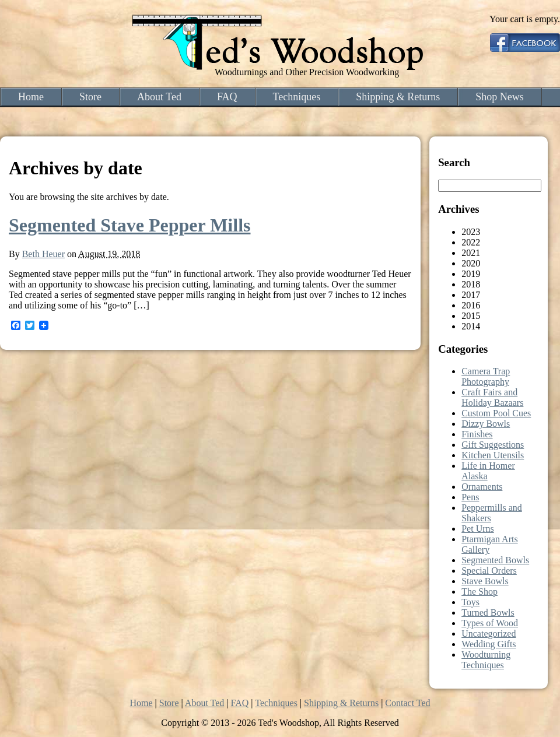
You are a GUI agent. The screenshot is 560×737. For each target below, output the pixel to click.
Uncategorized (489, 634)
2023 (471, 232)
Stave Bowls (485, 581)
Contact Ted (407, 703)
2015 (471, 316)
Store (90, 97)
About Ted (159, 97)
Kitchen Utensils (493, 455)
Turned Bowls (488, 613)
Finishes (477, 434)
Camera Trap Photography (486, 376)
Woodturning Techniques (486, 660)
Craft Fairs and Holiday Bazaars (492, 397)
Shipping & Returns (398, 97)
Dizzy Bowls (486, 424)
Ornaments (482, 487)
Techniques (297, 97)
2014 (471, 326)
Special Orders (489, 571)
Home (31, 97)
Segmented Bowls (495, 560)
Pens (470, 497)
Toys (470, 602)
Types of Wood (490, 623)
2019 (471, 274)
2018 (471, 284)
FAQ (227, 97)
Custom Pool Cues (496, 413)
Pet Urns (478, 529)
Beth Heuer (43, 254)
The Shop (480, 592)
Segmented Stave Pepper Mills (129, 225)
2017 (471, 295)
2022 (471, 242)
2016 (471, 305)
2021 (471, 253)
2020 (471, 263)
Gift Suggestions (493, 445)
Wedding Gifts (489, 644)
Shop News (500, 97)
